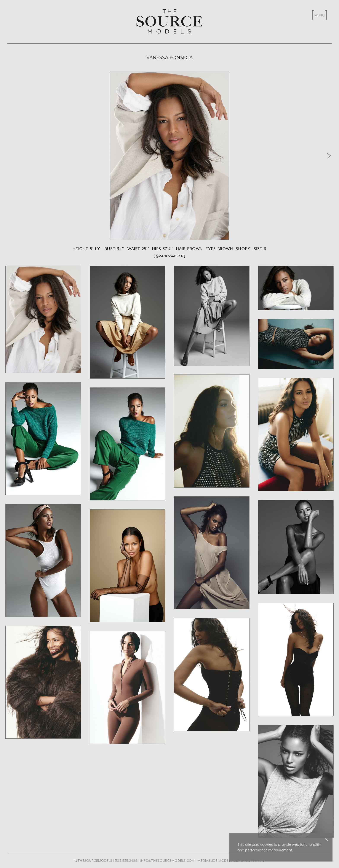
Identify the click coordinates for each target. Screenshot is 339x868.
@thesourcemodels (94, 861)
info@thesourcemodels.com (168, 861)
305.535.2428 (126, 861)
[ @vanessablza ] (169, 256)
